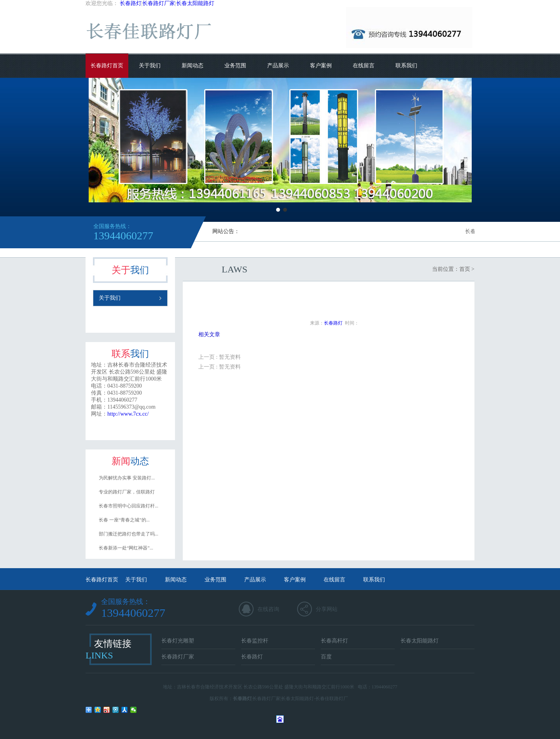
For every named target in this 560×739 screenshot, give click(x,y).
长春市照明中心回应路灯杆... (129, 506)
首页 (465, 269)
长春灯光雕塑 (178, 641)
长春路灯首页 (107, 66)
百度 (326, 657)
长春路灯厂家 (159, 3)
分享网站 (327, 609)
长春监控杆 (255, 641)
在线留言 (364, 66)
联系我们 (406, 66)
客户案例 (321, 66)
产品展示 (278, 66)
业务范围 (235, 66)
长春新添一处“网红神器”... (126, 548)
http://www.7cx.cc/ (128, 414)
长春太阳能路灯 (195, 3)
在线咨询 (268, 609)
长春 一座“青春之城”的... (124, 520)
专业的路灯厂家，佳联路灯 (127, 492)
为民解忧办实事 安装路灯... (127, 478)
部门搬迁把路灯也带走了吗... (129, 534)
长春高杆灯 (334, 641)
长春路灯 (131, 3)
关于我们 (150, 66)
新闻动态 (192, 66)
